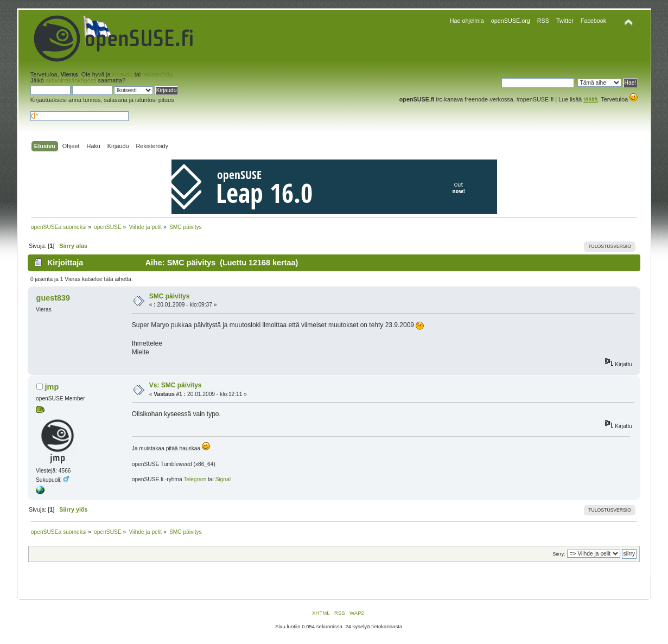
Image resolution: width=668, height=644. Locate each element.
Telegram (195, 479)
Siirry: (559, 554)
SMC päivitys (170, 296)
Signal (223, 479)
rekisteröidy (157, 74)
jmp (52, 387)
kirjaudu (123, 74)
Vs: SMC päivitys (176, 385)
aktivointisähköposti (71, 80)
